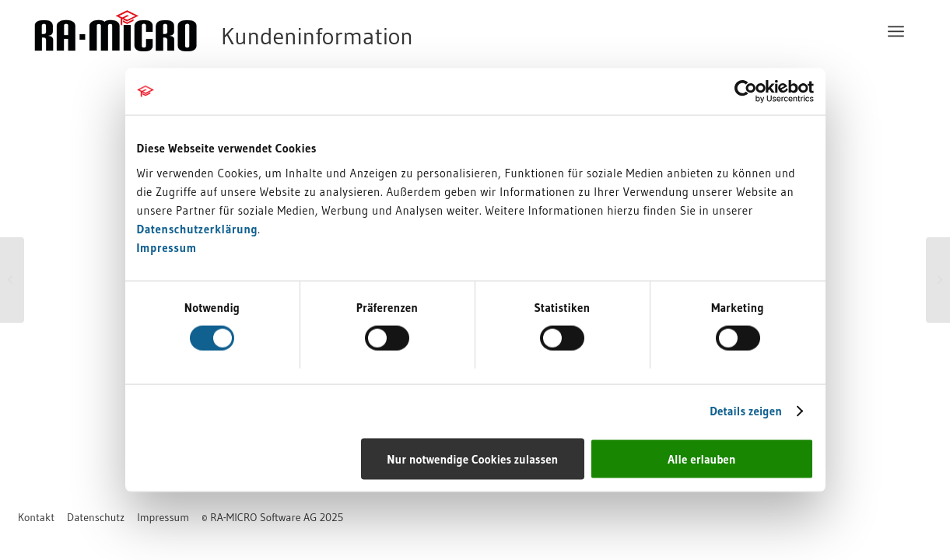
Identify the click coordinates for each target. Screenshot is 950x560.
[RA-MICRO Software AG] (287, 31)
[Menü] (898, 31)
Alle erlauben (701, 458)
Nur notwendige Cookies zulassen (472, 458)
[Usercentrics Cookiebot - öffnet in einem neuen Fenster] (746, 92)
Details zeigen (746, 411)
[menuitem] (898, 31)
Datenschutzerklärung (198, 228)
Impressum (167, 247)
